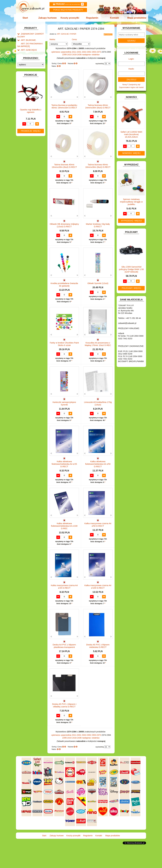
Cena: (74, 39)
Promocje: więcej (31, 284)
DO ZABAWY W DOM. (30, 101)
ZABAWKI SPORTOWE (30, 194)
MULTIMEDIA (26, 160)
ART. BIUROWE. (28, 39)
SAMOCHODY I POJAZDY (32, 181)
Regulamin (92, 18)
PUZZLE (24, 172)
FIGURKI (25, 113)
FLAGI (24, 117)
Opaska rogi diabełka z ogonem (31, 264)
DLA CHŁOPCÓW (28, 91)
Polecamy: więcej (131, 288)
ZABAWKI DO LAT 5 (29, 188)
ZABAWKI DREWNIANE (31, 191)
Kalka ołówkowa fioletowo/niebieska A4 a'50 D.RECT (98, 479)
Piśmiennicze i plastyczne (28, 67)
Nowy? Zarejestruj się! (131, 85)
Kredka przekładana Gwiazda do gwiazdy (64, 292)
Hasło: (131, 69)
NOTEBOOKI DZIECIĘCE (31, 163)
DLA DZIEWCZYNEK (29, 94)
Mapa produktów (135, 18)
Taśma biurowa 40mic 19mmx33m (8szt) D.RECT (64, 168)
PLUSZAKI (25, 169)
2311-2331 (77, 51)
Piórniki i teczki (30, 63)
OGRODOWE (26, 166)
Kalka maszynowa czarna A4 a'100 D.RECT (98, 603)
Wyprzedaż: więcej (131, 221)
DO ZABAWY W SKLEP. (31, 107)
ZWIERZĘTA (26, 197)
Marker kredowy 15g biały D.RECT (98, 230)
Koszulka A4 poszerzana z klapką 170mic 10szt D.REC (98, 354)
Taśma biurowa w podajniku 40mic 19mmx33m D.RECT (64, 106)
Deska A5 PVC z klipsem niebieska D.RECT (98, 665)
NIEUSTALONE (27, 201)
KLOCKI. (24, 138)
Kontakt (114, 18)
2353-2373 (97, 51)
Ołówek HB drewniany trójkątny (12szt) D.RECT (64, 230)
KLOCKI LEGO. (27, 141)
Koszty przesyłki (70, 18)
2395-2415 (67, 54)
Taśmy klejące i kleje (32, 75)
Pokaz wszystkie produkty (68, 10)
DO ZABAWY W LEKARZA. (32, 97)
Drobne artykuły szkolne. (34, 60)
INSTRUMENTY (27, 126)
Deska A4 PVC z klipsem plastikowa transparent (64, 665)
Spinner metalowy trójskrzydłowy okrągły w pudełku (131, 202)
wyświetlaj (100, 63)
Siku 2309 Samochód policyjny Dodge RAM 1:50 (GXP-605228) (131, 269)
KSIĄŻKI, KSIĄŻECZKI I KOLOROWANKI (29, 149)
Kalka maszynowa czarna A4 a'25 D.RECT (64, 603)
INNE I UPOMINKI (28, 123)
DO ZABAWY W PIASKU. (31, 104)
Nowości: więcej (131, 153)
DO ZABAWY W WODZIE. (31, 110)
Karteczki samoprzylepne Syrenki (64, 416)
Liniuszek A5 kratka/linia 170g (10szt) (98, 416)
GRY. (23, 120)
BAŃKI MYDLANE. (28, 85)
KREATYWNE (27, 145)
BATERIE (25, 88)
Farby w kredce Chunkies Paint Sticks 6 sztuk (64, 354)
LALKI (23, 153)
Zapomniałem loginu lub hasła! (131, 87)
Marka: (53, 39)
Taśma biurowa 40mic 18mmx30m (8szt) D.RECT (98, 168)
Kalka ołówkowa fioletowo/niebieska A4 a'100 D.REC (64, 542)
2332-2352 (87, 51)
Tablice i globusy (30, 72)
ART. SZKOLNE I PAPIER (31, 51)
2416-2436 (77, 54)
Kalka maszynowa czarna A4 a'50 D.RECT (98, 540)
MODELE (25, 157)
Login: (131, 59)
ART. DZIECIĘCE (28, 48)
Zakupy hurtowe (48, 18)
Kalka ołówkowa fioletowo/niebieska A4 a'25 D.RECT (64, 479)
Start (27, 18)
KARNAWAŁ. (26, 135)
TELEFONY (26, 185)
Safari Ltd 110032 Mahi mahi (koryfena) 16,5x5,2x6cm (131, 134)
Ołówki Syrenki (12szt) (98, 291)
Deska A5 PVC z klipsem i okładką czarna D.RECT (64, 727)
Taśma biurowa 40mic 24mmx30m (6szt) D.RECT (98, 106)
